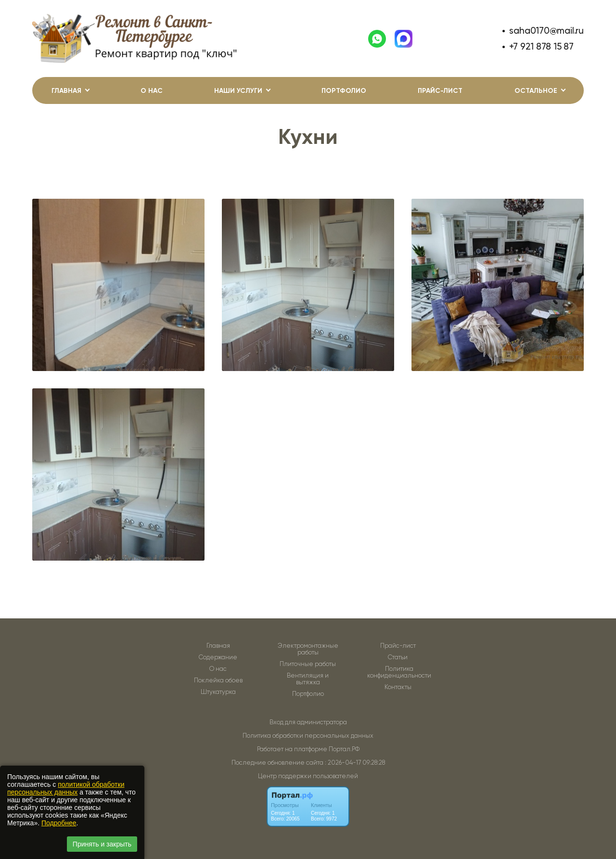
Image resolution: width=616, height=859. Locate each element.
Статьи (398, 657)
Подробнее (59, 823)
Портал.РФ (344, 749)
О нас (152, 91)
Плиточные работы (308, 664)
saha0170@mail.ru (546, 31)
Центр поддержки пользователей (308, 776)
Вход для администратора (308, 722)
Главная (218, 646)
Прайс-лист (440, 91)
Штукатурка (218, 692)
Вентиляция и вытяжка (308, 679)
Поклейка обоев (218, 680)
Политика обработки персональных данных (308, 736)
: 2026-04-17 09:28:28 (355, 763)
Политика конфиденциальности (399, 672)
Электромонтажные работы (308, 649)
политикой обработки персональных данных (66, 788)
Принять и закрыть (102, 844)
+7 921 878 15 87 (541, 46)
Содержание (218, 657)
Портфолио (344, 91)
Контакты (398, 687)
